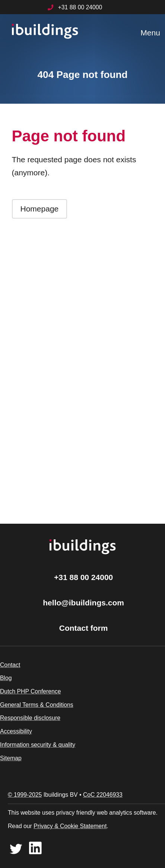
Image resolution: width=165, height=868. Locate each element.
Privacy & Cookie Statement (70, 826)
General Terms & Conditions (37, 705)
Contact (10, 665)
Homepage (40, 209)
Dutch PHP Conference (30, 691)
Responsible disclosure (30, 718)
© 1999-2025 (25, 795)
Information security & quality (38, 745)
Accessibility (16, 731)
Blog (6, 678)
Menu (150, 33)
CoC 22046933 (103, 795)
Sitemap (11, 758)
